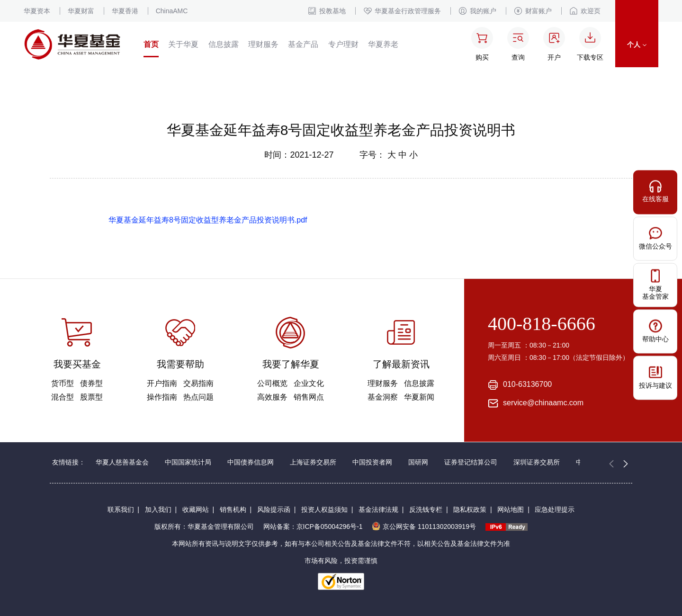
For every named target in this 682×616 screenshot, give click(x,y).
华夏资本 (37, 11)
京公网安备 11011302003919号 (424, 527)
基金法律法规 (378, 509)
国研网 (418, 462)
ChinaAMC (172, 11)
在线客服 (655, 191)
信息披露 (224, 44)
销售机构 (233, 509)
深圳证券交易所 (537, 462)
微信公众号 (655, 238)
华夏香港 (125, 11)
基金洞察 (383, 397)
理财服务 (263, 44)
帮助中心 (655, 331)
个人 (637, 45)
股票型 (91, 397)
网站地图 (511, 509)
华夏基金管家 (655, 285)
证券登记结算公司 (471, 462)
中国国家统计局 (188, 462)
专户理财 (343, 44)
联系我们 (121, 509)
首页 (151, 44)
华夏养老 (383, 44)
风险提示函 (274, 509)
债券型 (91, 383)
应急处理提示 (555, 509)
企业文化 (309, 383)
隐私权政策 (470, 509)
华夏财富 (81, 11)
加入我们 (158, 509)
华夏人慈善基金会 (122, 462)
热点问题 (198, 397)
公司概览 (272, 383)
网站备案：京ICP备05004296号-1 (313, 527)
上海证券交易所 (313, 462)
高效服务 (272, 397)
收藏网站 (196, 509)
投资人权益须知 (324, 509)
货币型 (63, 383)
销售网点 (309, 397)
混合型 (63, 397)
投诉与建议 (655, 377)
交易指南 (198, 383)
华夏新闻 (419, 397)
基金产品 (303, 44)
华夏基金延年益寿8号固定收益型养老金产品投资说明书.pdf (208, 220)
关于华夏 (183, 44)
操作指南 (162, 397)
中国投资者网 (372, 462)
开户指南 (162, 383)
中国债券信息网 (251, 462)
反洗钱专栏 (426, 509)
